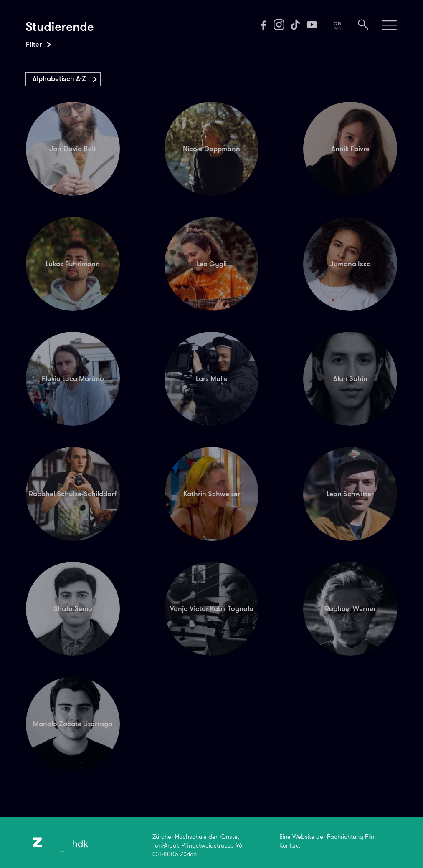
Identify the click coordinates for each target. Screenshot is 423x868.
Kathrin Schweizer (212, 494)
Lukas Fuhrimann (73, 264)
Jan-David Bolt (73, 149)
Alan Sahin (350, 378)
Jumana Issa (350, 264)
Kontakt (290, 845)
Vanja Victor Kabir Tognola (212, 608)
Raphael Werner (350, 608)
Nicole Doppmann (211, 149)
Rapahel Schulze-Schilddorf (73, 494)
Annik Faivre (350, 149)
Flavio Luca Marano (73, 378)
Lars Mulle (212, 378)
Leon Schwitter (350, 494)
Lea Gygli (212, 264)
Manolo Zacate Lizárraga (73, 724)
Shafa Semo (73, 608)
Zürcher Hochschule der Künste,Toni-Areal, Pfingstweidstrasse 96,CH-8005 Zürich (198, 846)
